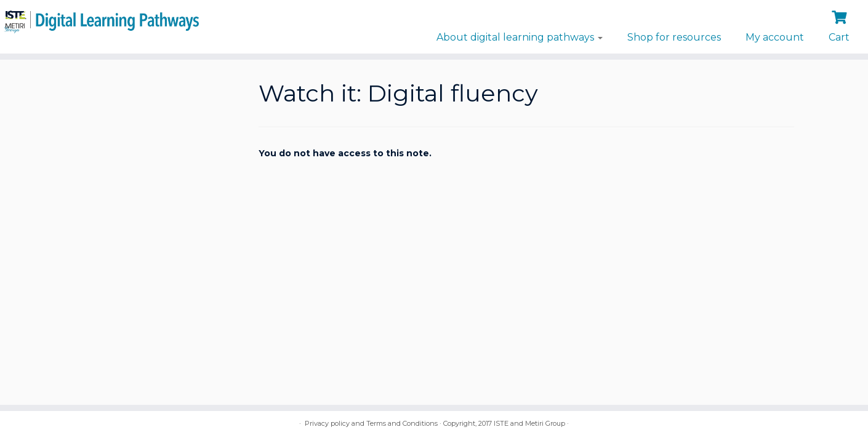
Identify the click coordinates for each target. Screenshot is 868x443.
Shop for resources (674, 37)
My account (775, 37)
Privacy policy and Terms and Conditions (371, 423)
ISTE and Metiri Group (529, 423)
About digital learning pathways (520, 37)
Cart (839, 37)
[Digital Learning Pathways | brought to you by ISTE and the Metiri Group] (100, 20)
